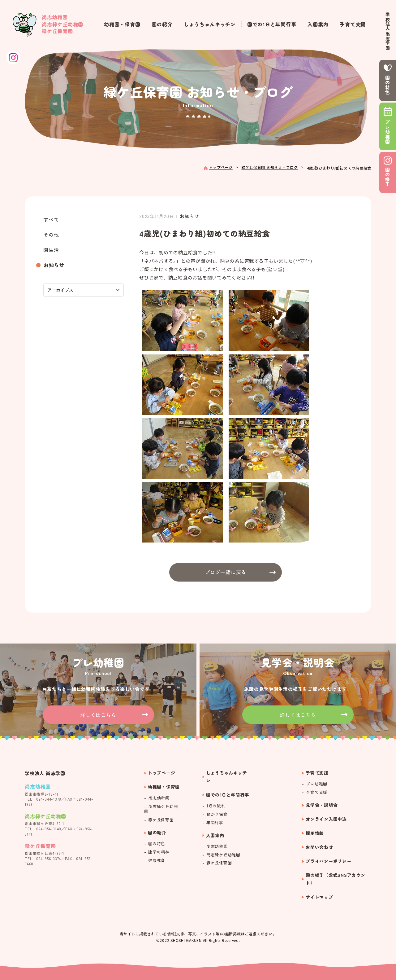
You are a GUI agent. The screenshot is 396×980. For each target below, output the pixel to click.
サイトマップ (319, 897)
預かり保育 (217, 814)
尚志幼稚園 (159, 798)
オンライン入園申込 (326, 819)
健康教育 (157, 861)
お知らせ (54, 265)
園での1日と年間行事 (272, 24)
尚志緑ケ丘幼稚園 (161, 809)
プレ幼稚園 (388, 132)
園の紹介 (162, 24)
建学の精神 (159, 852)
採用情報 (315, 833)
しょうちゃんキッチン (210, 24)
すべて (51, 219)
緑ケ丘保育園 (161, 820)
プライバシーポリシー (329, 861)
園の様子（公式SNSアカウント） (336, 879)
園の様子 (388, 177)
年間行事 (215, 823)
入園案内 (318, 24)
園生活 (51, 250)
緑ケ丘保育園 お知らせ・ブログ (270, 167)
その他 (51, 235)
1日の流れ (216, 806)
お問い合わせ (319, 847)
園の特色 (388, 85)
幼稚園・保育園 (122, 24)
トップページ (221, 167)
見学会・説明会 (322, 805)
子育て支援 (353, 24)
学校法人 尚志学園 (388, 31)
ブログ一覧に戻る (226, 572)
